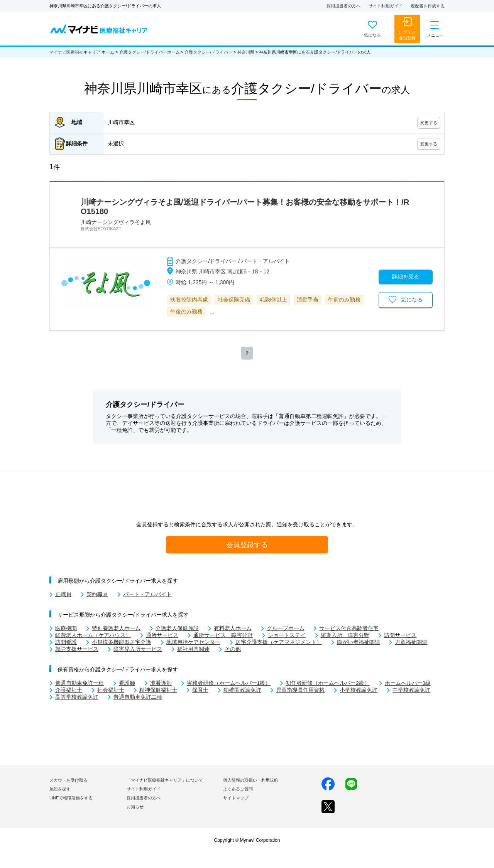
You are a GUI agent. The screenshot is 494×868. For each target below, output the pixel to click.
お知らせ (135, 807)
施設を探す (60, 789)
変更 (429, 123)
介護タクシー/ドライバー (208, 52)
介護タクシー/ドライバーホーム (150, 52)
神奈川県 (246, 52)
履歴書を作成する (428, 6)
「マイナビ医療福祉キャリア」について (165, 780)
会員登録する (247, 545)
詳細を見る (406, 277)
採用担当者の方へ (343, 6)
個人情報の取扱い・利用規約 (251, 780)
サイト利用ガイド (386, 6)
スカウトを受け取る (69, 780)
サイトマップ (236, 798)
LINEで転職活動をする (71, 798)
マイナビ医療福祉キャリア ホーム (82, 52)
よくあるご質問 (238, 789)
